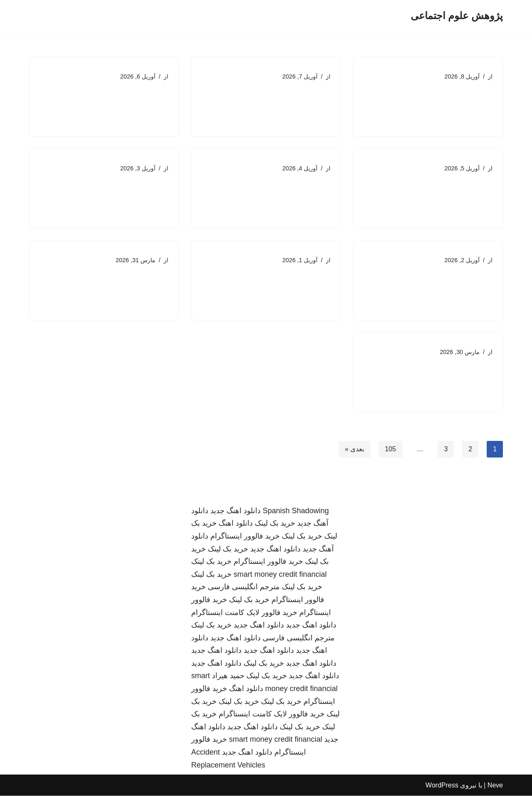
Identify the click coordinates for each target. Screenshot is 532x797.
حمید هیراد (228, 677)
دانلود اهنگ (236, 524)
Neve (495, 786)
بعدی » (354, 450)
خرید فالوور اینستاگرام (245, 537)
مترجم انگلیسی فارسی (244, 588)
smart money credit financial (280, 575)
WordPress (442, 786)
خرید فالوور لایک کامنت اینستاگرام (244, 613)
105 (390, 450)
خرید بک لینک (275, 524)
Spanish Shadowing (296, 512)
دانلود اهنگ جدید (235, 512)
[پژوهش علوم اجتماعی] (457, 16)
